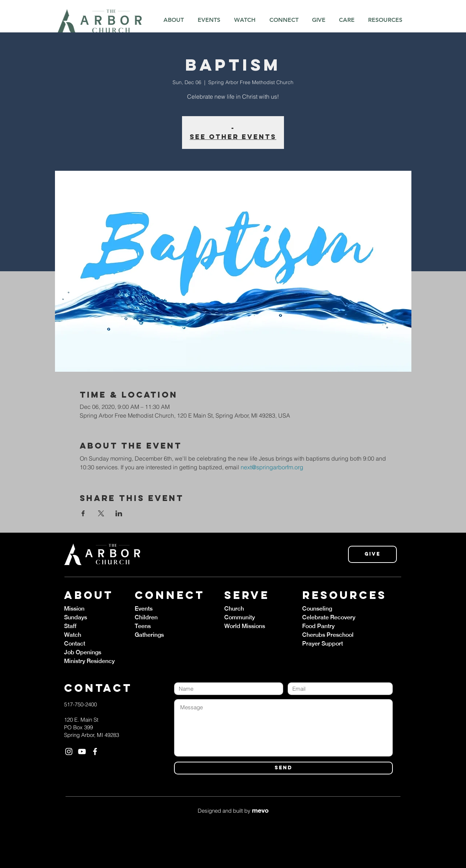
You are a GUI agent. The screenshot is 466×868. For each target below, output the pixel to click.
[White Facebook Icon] (95, 751)
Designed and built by (233, 811)
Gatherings (149, 635)
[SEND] (283, 768)
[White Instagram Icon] (69, 751)
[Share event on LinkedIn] (119, 513)
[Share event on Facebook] (83, 513)
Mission (74, 609)
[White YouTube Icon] (82, 751)
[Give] (372, 554)
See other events (233, 137)
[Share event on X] (101, 513)
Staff (70, 626)
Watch (73, 635)
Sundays (76, 617)
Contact (75, 644)
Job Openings (83, 652)
